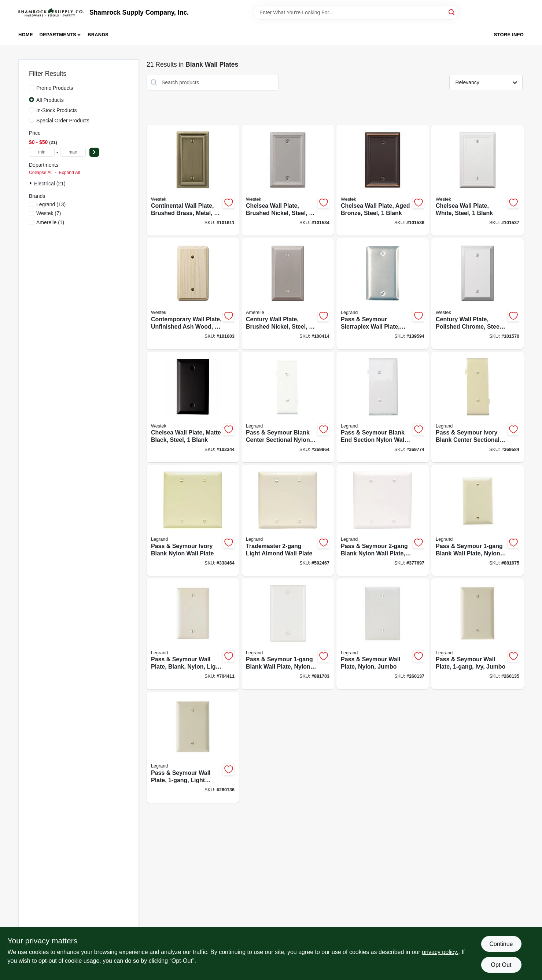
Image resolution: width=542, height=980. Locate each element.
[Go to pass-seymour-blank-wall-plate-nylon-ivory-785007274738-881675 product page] (478, 520)
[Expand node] (32, 183)
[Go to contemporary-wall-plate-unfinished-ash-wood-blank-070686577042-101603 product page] (193, 294)
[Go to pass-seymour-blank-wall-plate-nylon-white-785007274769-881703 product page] (288, 634)
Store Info (509, 35)
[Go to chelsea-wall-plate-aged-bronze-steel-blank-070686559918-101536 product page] (383, 180)
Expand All (69, 173)
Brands (98, 35)
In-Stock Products (57, 110)
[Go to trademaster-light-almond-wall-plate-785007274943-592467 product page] (288, 520)
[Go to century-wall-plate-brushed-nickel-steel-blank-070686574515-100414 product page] (288, 294)
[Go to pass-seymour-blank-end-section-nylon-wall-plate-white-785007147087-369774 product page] (383, 407)
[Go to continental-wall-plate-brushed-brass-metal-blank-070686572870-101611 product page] (193, 180)
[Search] (452, 12)
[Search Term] (356, 12)
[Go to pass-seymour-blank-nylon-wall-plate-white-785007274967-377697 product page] (383, 520)
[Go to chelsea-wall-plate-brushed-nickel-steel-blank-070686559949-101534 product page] (288, 180)
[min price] (42, 152)
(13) (51, 204)
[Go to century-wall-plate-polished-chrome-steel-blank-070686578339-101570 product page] (478, 294)
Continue (501, 944)
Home (26, 35)
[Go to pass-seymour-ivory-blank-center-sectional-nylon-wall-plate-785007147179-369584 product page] (478, 407)
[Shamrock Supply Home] (51, 12)
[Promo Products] (32, 88)
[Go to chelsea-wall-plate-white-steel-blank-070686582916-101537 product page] (478, 180)
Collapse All (41, 173)
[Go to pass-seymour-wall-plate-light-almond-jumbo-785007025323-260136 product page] (193, 747)
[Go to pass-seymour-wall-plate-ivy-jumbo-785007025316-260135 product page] (478, 634)
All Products (50, 100)
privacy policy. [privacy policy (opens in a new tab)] (440, 952)
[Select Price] (94, 152)
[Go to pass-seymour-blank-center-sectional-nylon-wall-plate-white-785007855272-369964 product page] (288, 407)
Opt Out (501, 965)
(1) (50, 222)
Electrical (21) (50, 184)
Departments (58, 35)
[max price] (73, 152)
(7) (49, 213)
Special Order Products (63, 121)
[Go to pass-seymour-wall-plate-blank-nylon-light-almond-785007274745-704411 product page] (193, 634)
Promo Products (55, 88)
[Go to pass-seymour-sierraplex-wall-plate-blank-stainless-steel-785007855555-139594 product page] (383, 294)
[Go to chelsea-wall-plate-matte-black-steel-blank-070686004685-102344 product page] (193, 407)
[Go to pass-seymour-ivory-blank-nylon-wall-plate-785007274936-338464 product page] (193, 520)
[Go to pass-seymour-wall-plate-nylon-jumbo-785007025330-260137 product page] (383, 634)
